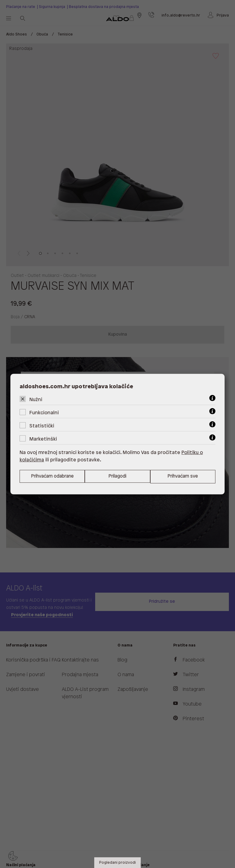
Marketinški (43, 439)
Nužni (36, 399)
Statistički (42, 426)
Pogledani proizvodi (117, 863)
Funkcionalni (44, 413)
